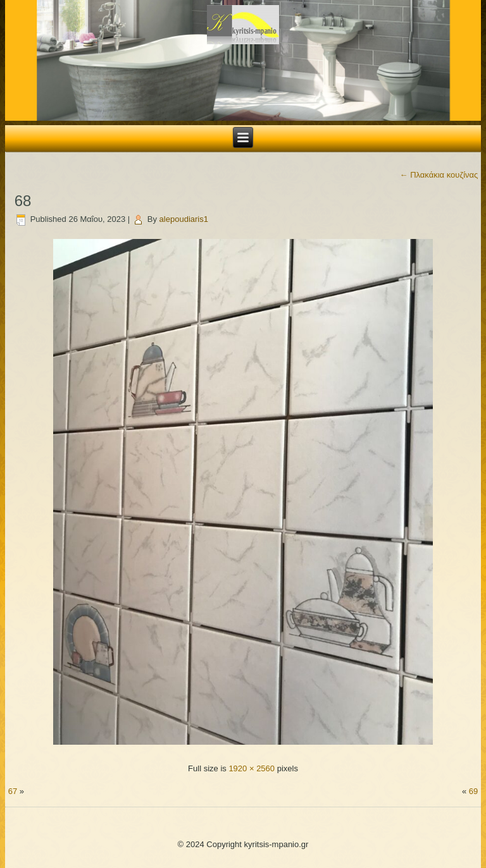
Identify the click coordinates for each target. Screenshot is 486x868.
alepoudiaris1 (184, 219)
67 (13, 791)
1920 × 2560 (252, 768)
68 (23, 201)
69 (473, 791)
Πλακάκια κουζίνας (439, 175)
